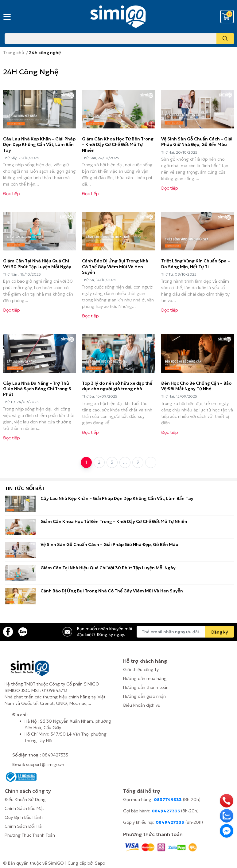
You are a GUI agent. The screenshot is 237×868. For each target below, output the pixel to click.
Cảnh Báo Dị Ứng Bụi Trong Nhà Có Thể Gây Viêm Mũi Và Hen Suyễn (115, 266)
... (125, 462)
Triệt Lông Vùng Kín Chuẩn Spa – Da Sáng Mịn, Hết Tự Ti (196, 264)
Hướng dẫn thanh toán (146, 687)
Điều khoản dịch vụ (142, 705)
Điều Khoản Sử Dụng (25, 799)
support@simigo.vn (45, 764)
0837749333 (168, 799)
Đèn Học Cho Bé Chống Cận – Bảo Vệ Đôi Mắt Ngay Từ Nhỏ (196, 386)
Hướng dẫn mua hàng (145, 678)
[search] (225, 39)
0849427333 (55, 755)
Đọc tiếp (11, 194)
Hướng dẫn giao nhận (144, 696)
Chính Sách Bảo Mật (24, 808)
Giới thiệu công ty (141, 670)
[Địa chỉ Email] (185, 632)
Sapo (100, 863)
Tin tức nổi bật (25, 488)
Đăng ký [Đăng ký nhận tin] (220, 632)
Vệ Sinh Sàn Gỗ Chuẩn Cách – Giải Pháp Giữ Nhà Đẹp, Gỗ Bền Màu (197, 142)
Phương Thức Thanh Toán (30, 835)
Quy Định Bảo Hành (24, 817)
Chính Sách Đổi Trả (23, 826)
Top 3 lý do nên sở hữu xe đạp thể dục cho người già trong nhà (117, 386)
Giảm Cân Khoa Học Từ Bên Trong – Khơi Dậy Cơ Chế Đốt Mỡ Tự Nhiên (118, 144)
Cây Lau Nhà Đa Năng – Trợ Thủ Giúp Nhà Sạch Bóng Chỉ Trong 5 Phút (37, 389)
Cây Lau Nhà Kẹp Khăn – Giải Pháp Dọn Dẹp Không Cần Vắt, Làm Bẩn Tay (39, 144)
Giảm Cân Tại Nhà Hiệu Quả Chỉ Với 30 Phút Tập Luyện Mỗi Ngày (37, 264)
